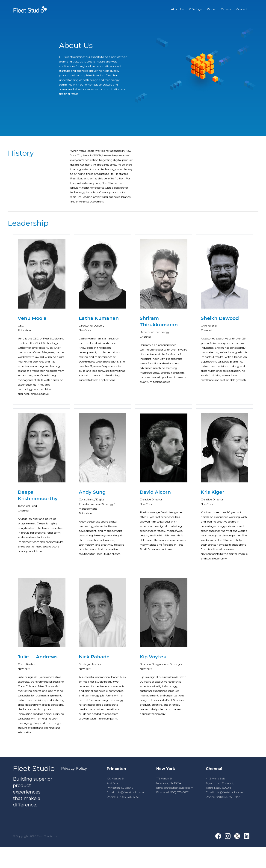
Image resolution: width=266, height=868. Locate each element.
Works (211, 9)
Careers (226, 9)
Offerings (195, 9)
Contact (242, 9)
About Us (177, 9)
